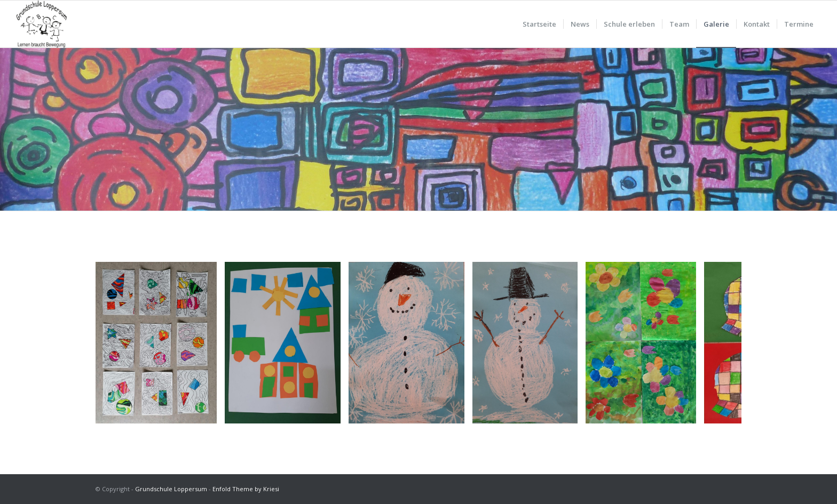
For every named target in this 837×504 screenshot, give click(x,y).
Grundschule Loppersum (171, 489)
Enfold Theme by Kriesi (246, 489)
